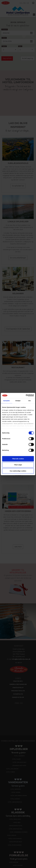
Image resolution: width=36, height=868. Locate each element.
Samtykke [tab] (7, 401)
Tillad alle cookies (18, 459)
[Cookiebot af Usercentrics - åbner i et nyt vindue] (26, 395)
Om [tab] (29, 401)
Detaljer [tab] (18, 401)
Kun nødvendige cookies (18, 471)
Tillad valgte (18, 465)
